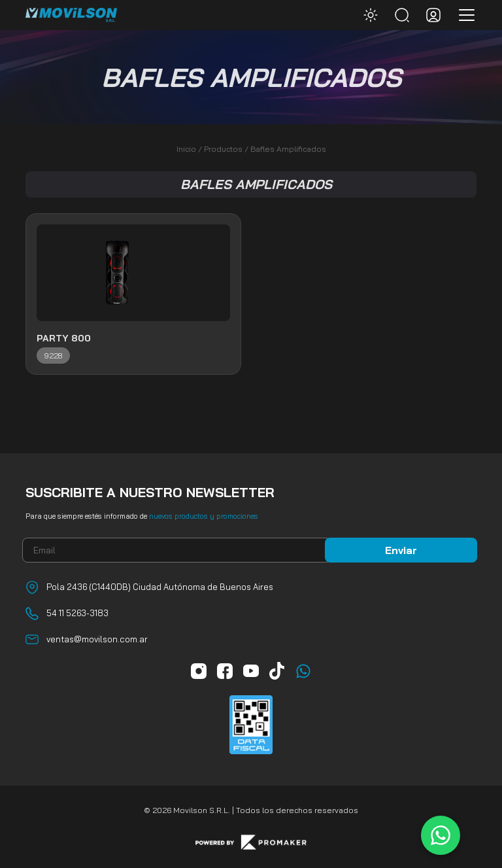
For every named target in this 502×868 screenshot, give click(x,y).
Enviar (401, 550)
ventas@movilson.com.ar (97, 639)
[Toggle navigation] (463, 15)
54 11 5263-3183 (77, 613)
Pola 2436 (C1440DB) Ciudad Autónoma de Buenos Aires (160, 587)
